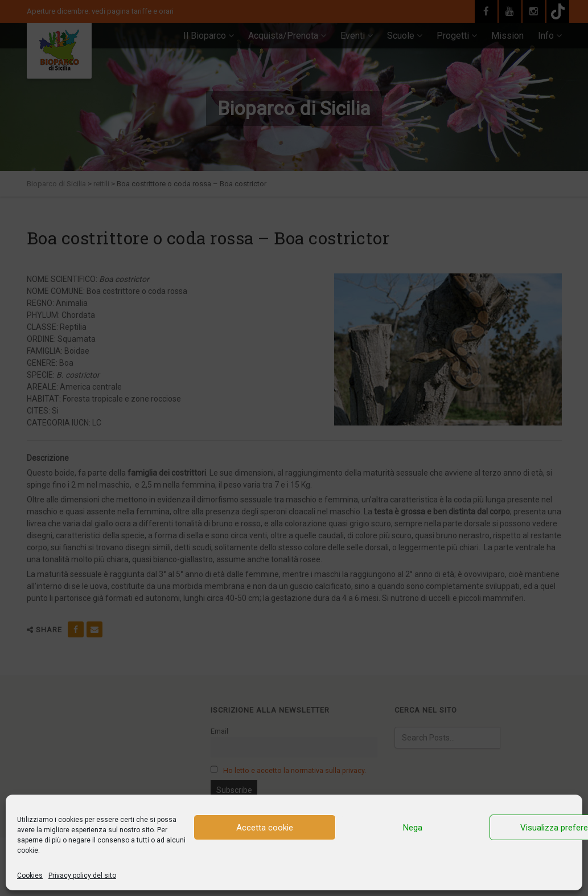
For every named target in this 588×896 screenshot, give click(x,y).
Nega (413, 828)
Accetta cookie (265, 828)
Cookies (30, 875)
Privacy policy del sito (82, 875)
